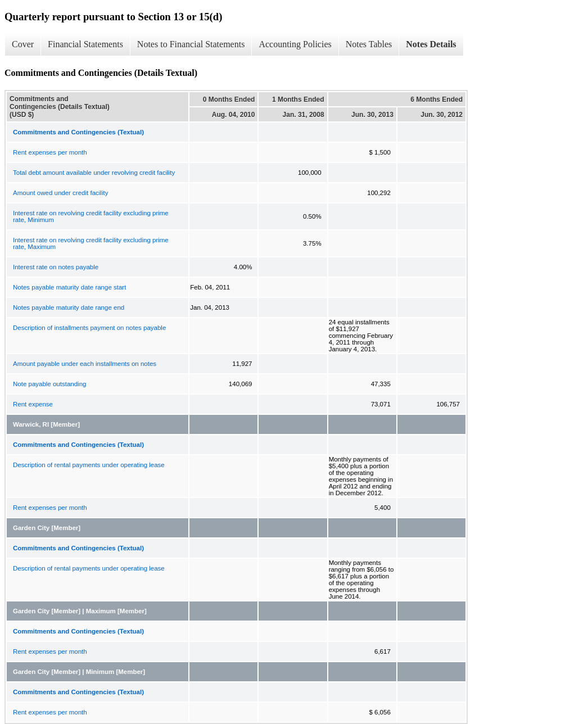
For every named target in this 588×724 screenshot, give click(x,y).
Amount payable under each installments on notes (85, 364)
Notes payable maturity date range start (69, 287)
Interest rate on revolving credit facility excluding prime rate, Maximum (91, 243)
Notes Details (431, 44)
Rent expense (33, 404)
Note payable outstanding (49, 384)
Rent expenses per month (50, 152)
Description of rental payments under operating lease (89, 465)
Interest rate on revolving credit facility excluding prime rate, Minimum (91, 216)
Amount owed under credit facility (60, 193)
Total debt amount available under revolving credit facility (94, 173)
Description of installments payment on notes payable (89, 328)
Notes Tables (369, 44)
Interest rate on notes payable (56, 267)
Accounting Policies (295, 44)
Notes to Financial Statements (191, 44)
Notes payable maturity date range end (69, 307)
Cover (23, 44)
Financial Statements (85, 44)
